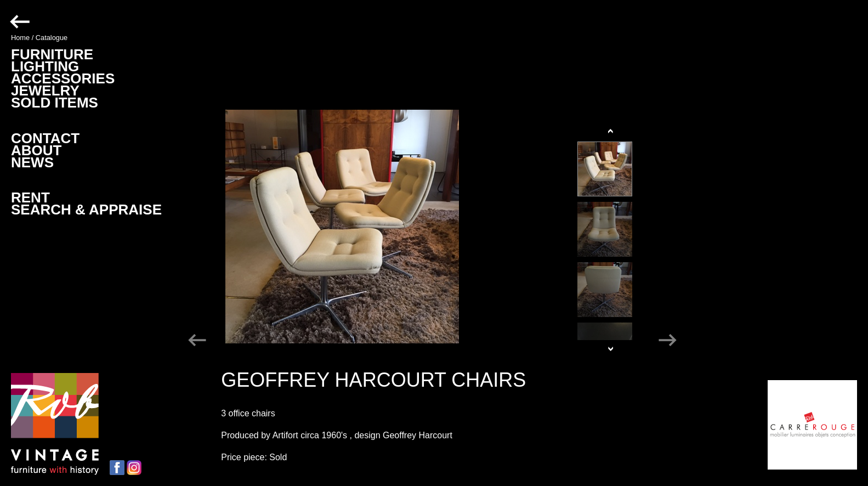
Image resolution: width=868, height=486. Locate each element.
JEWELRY (45, 91)
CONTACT (45, 138)
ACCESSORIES (63, 78)
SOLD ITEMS (55, 103)
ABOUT (36, 150)
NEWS (32, 162)
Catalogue (52, 38)
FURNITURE (52, 54)
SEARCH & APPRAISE (86, 210)
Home (20, 38)
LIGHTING (45, 66)
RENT (30, 197)
